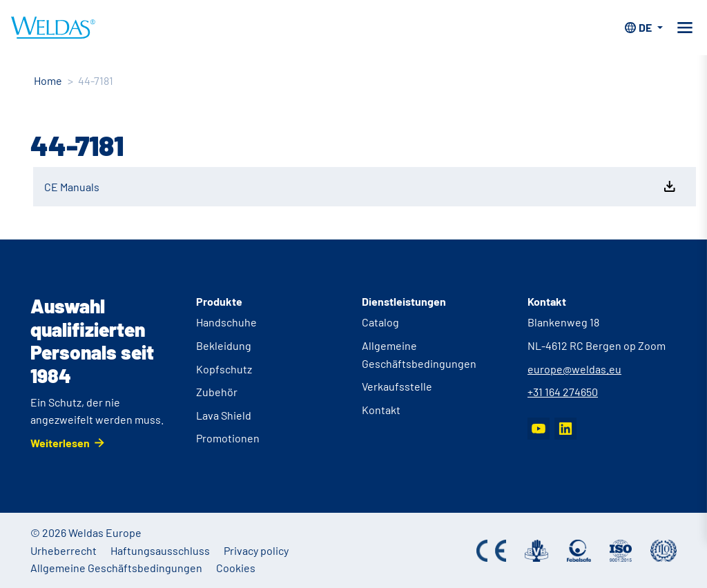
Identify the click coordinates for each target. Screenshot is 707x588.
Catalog (380, 322)
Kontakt (381, 410)
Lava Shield (224, 415)
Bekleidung (224, 345)
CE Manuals (361, 186)
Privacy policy (256, 550)
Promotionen (228, 438)
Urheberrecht (64, 550)
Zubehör (217, 392)
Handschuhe (226, 322)
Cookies (236, 568)
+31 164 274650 (563, 392)
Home (48, 80)
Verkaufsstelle (397, 386)
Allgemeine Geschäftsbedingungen (116, 568)
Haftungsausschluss (160, 550)
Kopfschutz (224, 369)
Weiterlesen (60, 443)
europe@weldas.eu (574, 369)
